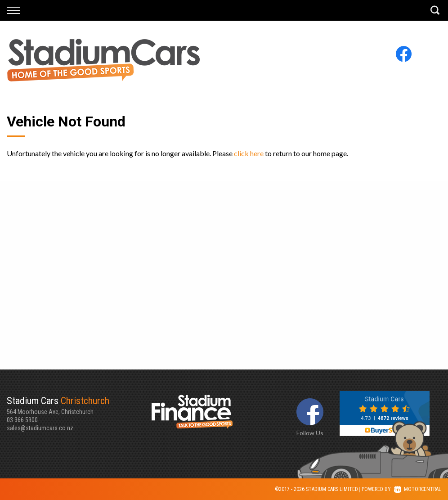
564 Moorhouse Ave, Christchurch (79, 405)
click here (249, 153)
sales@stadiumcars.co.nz (40, 428)
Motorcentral (418, 489)
